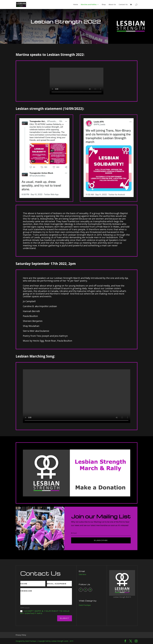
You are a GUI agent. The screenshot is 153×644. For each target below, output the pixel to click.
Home (76, 5)
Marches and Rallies (89, 5)
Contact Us (123, 5)
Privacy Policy (21, 635)
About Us (112, 5)
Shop (104, 5)
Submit (64, 618)
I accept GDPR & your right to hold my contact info (45, 612)
